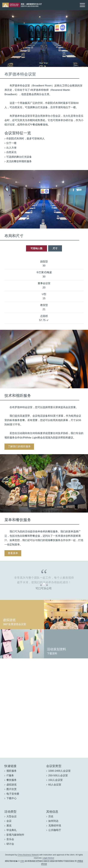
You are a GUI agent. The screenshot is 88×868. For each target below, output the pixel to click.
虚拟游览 (12, 785)
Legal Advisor (48, 858)
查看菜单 (13, 553)
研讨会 (10, 844)
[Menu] (82, 5)
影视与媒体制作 (15, 835)
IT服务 (10, 775)
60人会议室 (55, 785)
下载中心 (12, 798)
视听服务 (12, 771)
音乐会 (10, 839)
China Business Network (28, 855)
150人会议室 (56, 780)
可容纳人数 (37, 248)
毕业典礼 (12, 830)
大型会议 (12, 816)
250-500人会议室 (58, 775)
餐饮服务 (12, 780)
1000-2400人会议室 (59, 771)
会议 (9, 821)
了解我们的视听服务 (19, 446)
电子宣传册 (13, 794)
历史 (51, 816)
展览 (9, 826)
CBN (22, 861)
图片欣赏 (12, 789)
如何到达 (53, 821)
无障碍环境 (55, 826)
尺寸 (55, 248)
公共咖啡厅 (55, 830)
